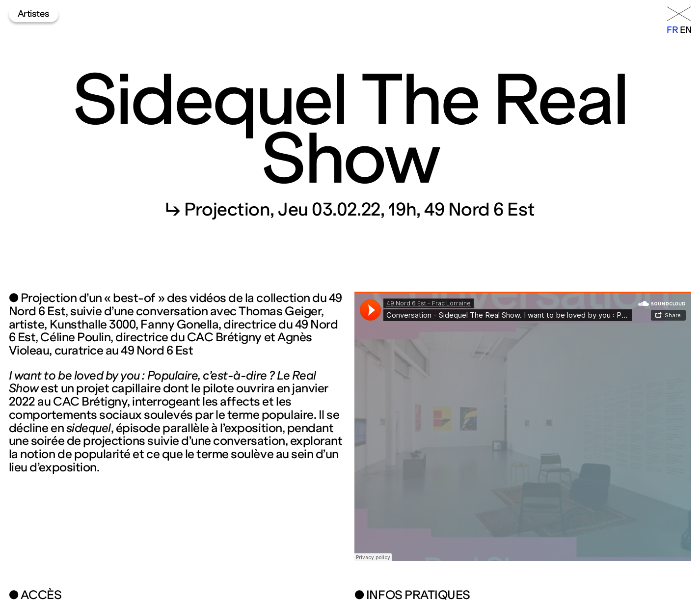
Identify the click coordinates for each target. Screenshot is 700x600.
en (686, 30)
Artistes (34, 14)
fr (672, 30)
